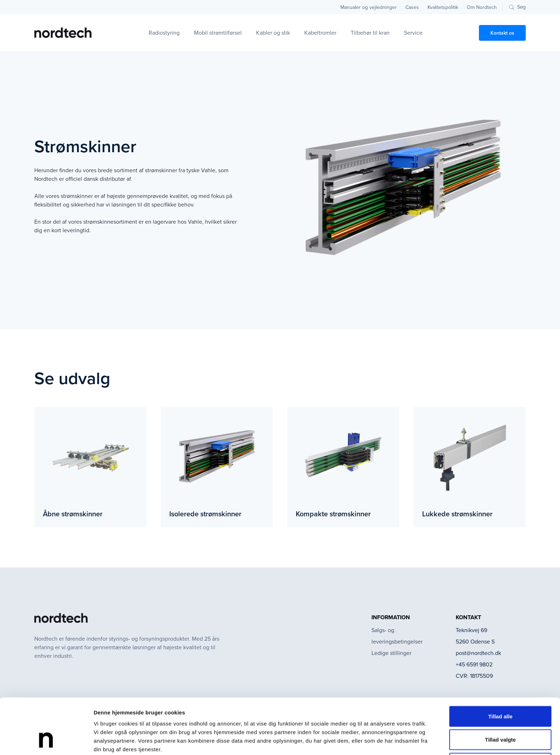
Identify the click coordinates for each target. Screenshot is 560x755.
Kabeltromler (320, 33)
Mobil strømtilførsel (218, 33)
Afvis (501, 714)
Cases (412, 7)
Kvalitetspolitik (443, 7)
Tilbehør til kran (370, 33)
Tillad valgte (500, 691)
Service (413, 33)
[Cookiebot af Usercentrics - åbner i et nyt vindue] (46, 741)
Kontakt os (502, 33)
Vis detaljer (371, 741)
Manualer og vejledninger (369, 7)
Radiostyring (164, 33)
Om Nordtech (482, 7)
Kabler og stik (273, 33)
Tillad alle (500, 667)
